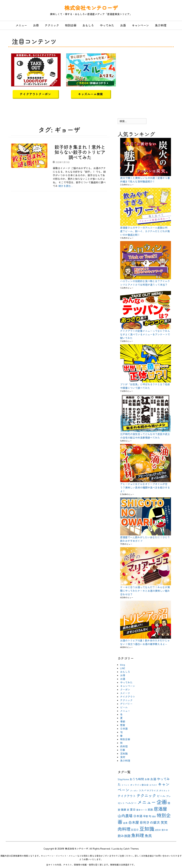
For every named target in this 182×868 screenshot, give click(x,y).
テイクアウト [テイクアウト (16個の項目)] (127, 796)
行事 (123, 750)
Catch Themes (131, 849)
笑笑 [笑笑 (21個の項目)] (164, 822)
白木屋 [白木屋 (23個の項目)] (134, 822)
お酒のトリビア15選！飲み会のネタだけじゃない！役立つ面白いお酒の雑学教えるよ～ (145, 642)
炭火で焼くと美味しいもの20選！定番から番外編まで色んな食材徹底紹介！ (145, 180)
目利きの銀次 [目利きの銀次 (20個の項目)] (150, 822)
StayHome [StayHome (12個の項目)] (123, 779)
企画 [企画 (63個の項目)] (162, 802)
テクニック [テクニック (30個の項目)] (146, 795)
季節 (123, 721)
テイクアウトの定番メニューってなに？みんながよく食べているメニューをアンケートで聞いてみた (145, 334)
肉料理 (124, 746)
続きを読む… (66, 186)
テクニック (52, 25)
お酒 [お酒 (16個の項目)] (153, 779)
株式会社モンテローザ (91, 8)
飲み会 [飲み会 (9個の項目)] (165, 830)
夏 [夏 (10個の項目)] (128, 810)
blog (123, 665)
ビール (124, 707)
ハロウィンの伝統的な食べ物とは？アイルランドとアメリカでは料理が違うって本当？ (145, 283)
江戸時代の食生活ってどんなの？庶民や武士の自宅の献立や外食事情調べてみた (145, 436)
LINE (123, 668)
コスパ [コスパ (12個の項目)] (142, 790)
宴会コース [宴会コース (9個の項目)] (142, 810)
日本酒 (124, 729)
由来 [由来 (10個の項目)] (125, 823)
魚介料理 (161, 25)
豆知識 (124, 753)
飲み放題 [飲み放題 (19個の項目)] (124, 836)
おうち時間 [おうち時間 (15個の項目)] (137, 779)
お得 (36, 25)
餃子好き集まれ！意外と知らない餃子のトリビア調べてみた (80, 152)
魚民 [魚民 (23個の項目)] (148, 836)
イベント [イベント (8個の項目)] (125, 785)
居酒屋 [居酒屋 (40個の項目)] (160, 809)
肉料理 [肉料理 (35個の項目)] (124, 829)
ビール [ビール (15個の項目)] (161, 796)
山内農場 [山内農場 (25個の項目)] (125, 816)
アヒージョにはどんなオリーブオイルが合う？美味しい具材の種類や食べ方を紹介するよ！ (145, 487)
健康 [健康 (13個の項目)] (124, 809)
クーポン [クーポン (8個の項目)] (134, 791)
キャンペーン (140, 25)
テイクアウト (128, 697)
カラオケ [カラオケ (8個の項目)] (153, 785)
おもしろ (88, 25)
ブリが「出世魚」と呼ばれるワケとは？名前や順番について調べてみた (145, 386)
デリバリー (126, 704)
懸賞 (123, 725)
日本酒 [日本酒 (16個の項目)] (138, 816)
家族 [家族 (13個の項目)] (150, 809)
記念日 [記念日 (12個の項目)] (135, 830)
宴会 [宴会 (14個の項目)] (133, 809)
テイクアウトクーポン (35, 94)
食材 (123, 757)
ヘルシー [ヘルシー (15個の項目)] (131, 803)
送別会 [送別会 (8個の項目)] (158, 830)
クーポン (125, 689)
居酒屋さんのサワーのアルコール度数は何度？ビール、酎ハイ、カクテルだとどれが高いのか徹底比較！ (145, 231)
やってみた (107, 25)
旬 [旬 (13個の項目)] (150, 816)
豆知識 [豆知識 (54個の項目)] (147, 829)
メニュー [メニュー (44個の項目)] (147, 802)
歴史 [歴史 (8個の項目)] (154, 816)
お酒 (123, 25)
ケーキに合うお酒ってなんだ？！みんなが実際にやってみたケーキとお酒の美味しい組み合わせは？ (145, 591)
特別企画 (71, 25)
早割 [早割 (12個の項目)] (146, 816)
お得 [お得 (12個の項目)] (147, 779)
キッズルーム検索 (91, 94)
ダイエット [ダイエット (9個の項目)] (164, 790)
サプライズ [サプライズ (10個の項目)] (153, 790)
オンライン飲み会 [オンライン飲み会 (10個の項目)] (139, 785)
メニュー (21, 25)
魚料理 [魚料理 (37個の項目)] (138, 835)
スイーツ (125, 693)
